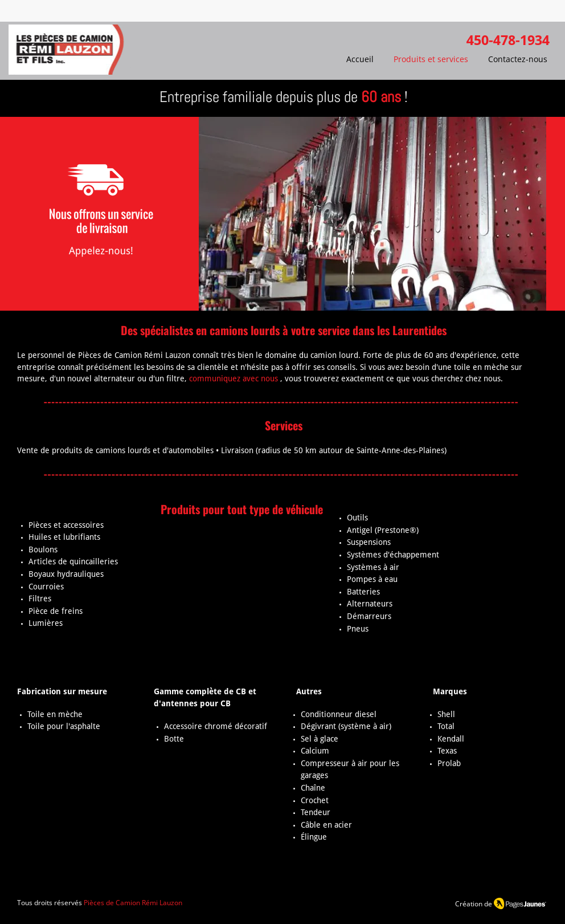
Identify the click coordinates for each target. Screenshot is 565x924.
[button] (372, 214)
